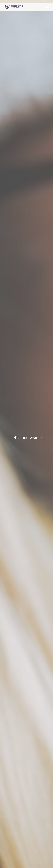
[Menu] (46, 7)
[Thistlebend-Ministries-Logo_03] (22, 7)
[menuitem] (46, 7)
